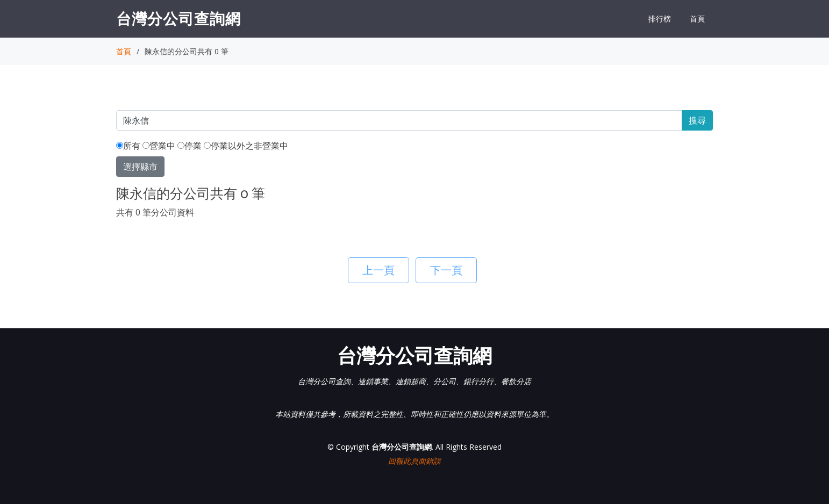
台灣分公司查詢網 (178, 18)
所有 (128, 146)
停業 (190, 146)
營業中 (159, 146)
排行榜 (660, 19)
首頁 (697, 19)
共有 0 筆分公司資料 (155, 212)
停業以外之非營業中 (246, 146)
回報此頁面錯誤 (414, 461)
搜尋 (697, 120)
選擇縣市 (140, 167)
